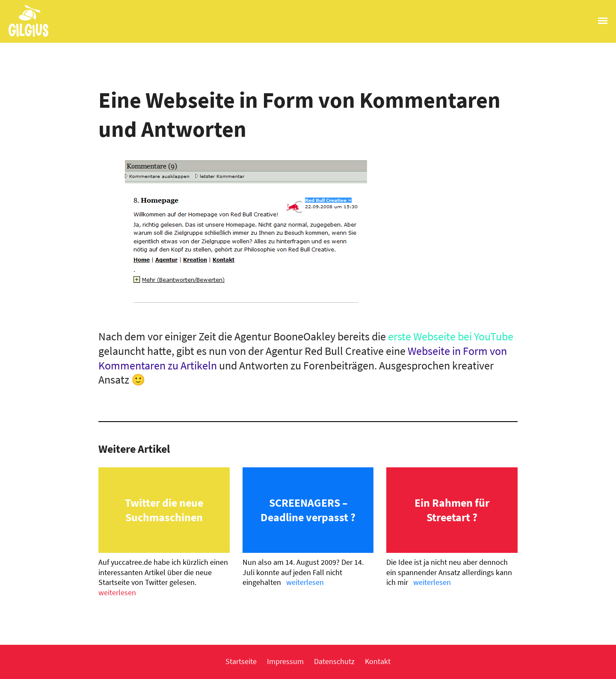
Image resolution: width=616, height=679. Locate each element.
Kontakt (378, 661)
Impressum (285, 661)
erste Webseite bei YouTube (451, 336)
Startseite (241, 661)
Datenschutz (334, 661)
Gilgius (24, 36)
